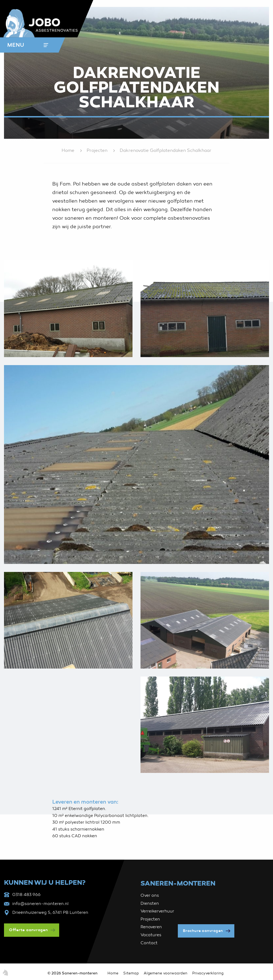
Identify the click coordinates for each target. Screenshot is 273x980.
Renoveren (151, 927)
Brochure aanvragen (203, 931)
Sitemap (131, 973)
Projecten (97, 150)
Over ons (150, 895)
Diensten (150, 903)
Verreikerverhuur (157, 911)
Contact (149, 943)
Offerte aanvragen (29, 930)
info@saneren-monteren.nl (40, 904)
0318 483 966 (26, 895)
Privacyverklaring (208, 973)
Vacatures (151, 935)
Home (68, 150)
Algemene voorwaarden (166, 973)
